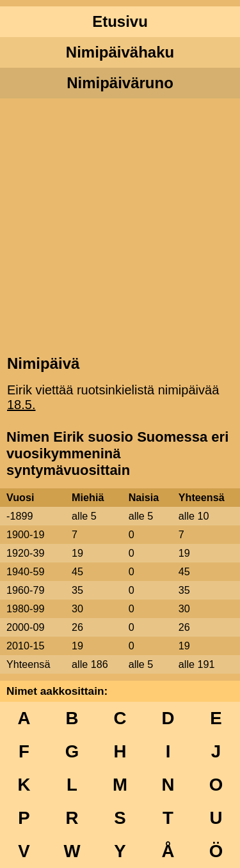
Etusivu (120, 21)
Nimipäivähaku (120, 52)
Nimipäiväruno (120, 83)
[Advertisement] (120, 225)
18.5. (21, 405)
